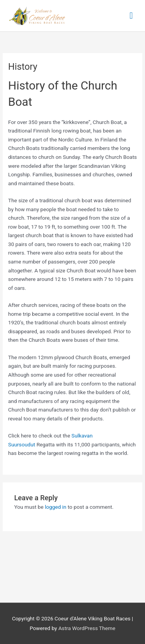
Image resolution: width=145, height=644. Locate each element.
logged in (56, 507)
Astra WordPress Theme (87, 628)
